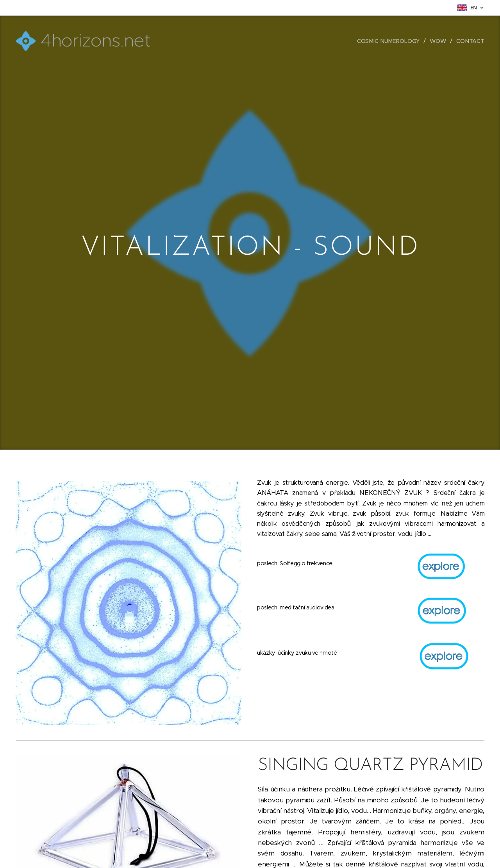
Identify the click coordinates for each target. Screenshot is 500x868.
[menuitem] (391, 41)
